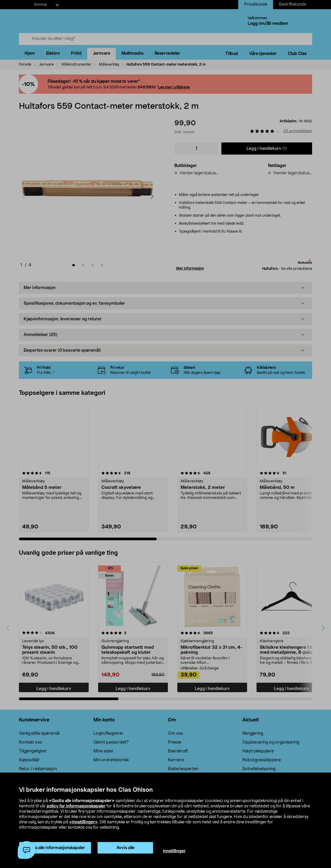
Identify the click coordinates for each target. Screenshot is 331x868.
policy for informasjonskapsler (76, 806)
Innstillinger (174, 851)
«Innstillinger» (83, 822)
